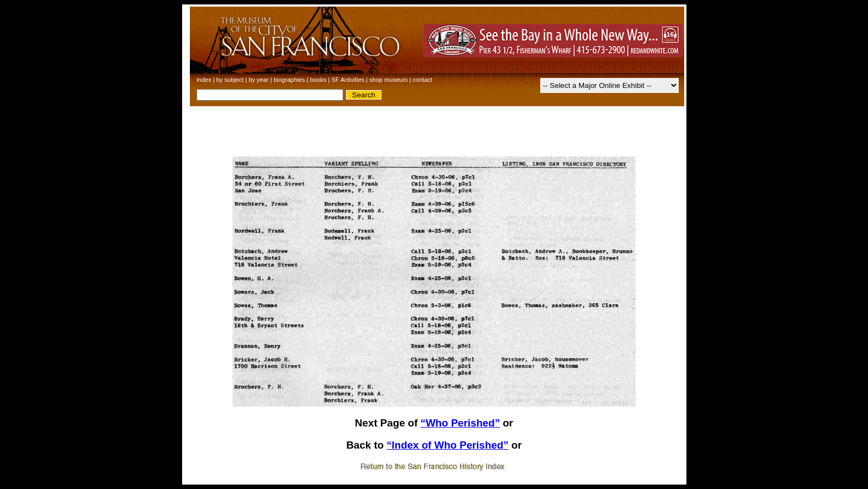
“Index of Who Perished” (447, 445)
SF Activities (348, 80)
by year (259, 80)
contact (422, 80)
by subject (230, 80)
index (204, 80)
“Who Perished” (460, 423)
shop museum (388, 80)
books (318, 80)
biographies (289, 80)
